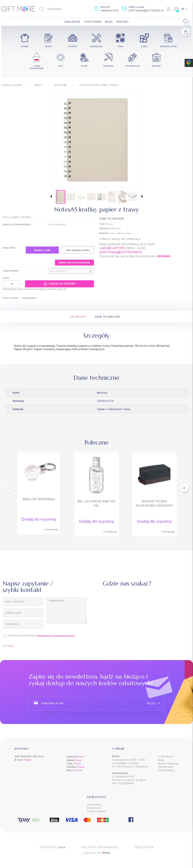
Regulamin (144, 847)
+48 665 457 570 (112, 248)
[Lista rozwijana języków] (185, 9)
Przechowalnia (96, 811)
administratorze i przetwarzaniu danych (56, 635)
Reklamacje (166, 767)
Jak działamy (166, 770)
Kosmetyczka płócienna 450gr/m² (154, 503)
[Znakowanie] (71, 271)
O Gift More (165, 757)
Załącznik (9, 248)
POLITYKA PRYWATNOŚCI (100, 847)
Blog (161, 760)
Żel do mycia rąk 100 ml (96, 503)
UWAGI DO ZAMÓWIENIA (17, 225)
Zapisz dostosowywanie (74, 262)
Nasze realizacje (168, 763)
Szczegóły (78, 317)
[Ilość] (12, 284)
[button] (51, 197)
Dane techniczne (108, 317)
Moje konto (94, 808)
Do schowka (10, 298)
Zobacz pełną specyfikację (120, 239)
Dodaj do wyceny (59, 284)
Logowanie (94, 804)
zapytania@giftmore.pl (146, 11)
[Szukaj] (57, 9)
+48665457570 (109, 11)
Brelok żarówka (39, 499)
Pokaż (27, 760)
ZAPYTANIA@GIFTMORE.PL (121, 252)
